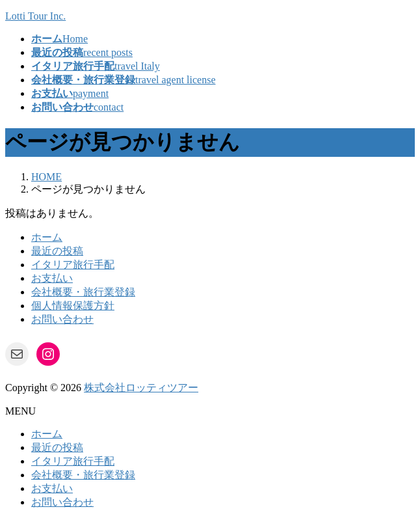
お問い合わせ (62, 319)
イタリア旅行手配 (73, 265)
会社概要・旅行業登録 (83, 292)
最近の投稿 (57, 251)
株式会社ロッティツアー (141, 388)
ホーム (47, 237)
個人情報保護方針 (73, 306)
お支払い (52, 278)
